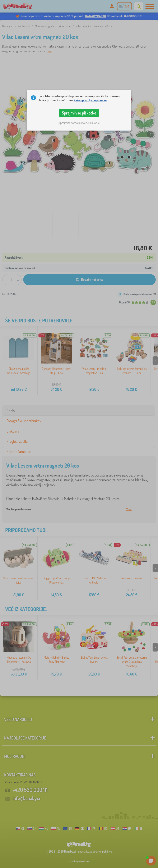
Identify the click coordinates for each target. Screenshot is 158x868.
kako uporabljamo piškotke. (91, 100)
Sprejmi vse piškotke (79, 113)
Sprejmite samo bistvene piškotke (79, 123)
